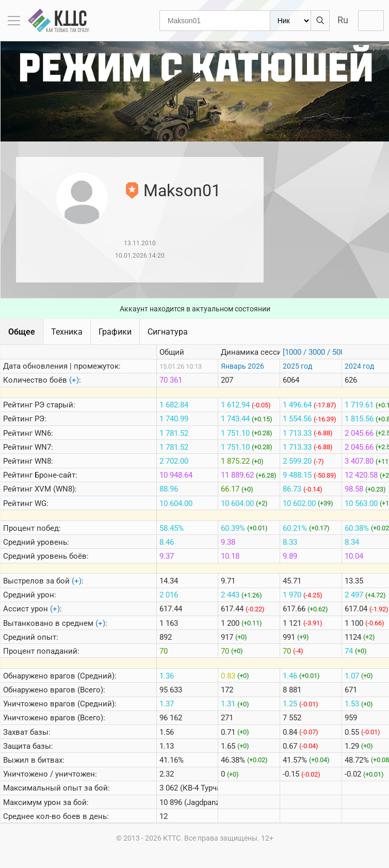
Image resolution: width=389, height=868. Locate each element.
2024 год (359, 366)
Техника (67, 332)
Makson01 (182, 191)
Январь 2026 (242, 366)
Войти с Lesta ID (371, 21)
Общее (22, 332)
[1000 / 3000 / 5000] (317, 352)
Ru (343, 20)
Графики (115, 332)
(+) (74, 380)
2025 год (297, 366)
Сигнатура (168, 332)
